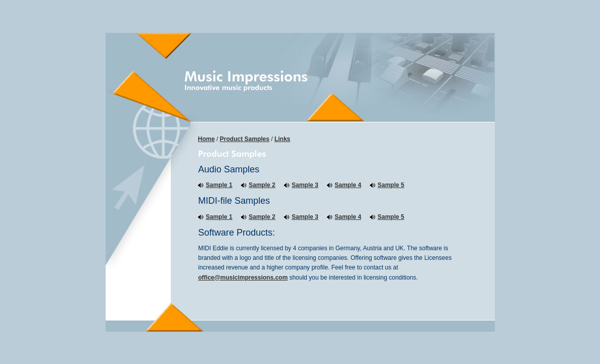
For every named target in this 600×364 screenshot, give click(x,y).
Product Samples (245, 139)
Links (282, 139)
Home (206, 139)
